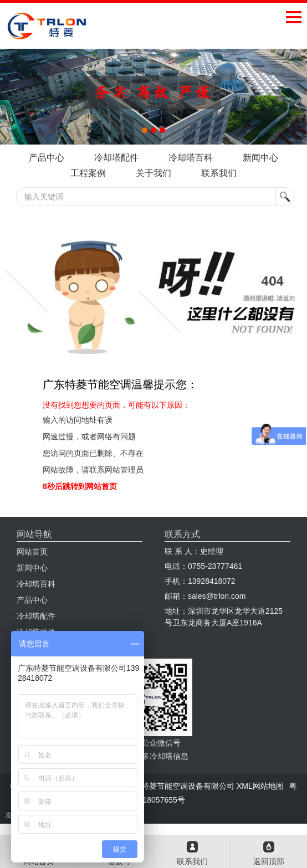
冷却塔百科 (191, 158)
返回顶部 (269, 861)
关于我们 (153, 173)
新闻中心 (260, 158)
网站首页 (32, 552)
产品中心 (47, 158)
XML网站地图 (260, 786)
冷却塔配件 (116, 158)
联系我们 (219, 173)
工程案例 (88, 173)
